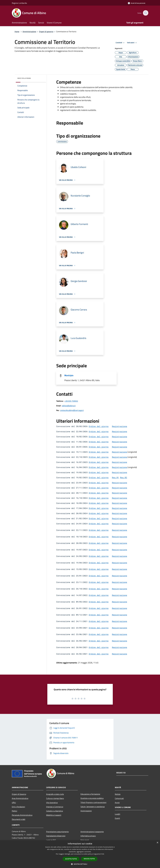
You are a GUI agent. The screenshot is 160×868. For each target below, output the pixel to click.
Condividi (120, 43)
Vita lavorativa (52, 803)
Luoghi (118, 814)
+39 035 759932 (71, 401)
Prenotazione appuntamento (57, 832)
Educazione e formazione (90, 794)
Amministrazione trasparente (92, 832)
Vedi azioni (132, 43)
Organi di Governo (19, 794)
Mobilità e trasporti (54, 815)
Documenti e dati (19, 819)
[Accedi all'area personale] (137, 3)
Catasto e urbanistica (55, 811)
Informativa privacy (88, 836)
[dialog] (80, 854)
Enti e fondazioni (18, 807)
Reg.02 (124, 477)
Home (17, 32)
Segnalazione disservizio (56, 836)
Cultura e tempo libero (55, 798)
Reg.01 (115, 477)
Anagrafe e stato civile (55, 794)
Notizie (118, 794)
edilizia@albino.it (69, 406)
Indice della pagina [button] (24, 78)
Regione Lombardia (19, 3)
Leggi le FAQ (51, 840)
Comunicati (119, 798)
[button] (80, 864)
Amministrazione (29, 32)
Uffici (14, 803)
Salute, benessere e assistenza (93, 807)
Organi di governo (46, 32)
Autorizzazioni (86, 811)
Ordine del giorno (99, 426)
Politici (15, 811)
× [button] (157, 843)
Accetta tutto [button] (71, 859)
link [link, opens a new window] (103, 854)
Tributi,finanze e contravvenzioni (93, 802)
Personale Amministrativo (22, 815)
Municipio (69, 375)
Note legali (85, 840)
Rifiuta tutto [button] (89, 859)
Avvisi (117, 803)
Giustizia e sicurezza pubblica (92, 798)
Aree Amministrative (20, 798)
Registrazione (120, 426)
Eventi (117, 818)
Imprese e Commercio (55, 807)
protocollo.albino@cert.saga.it (72, 410)
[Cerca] (145, 13)
